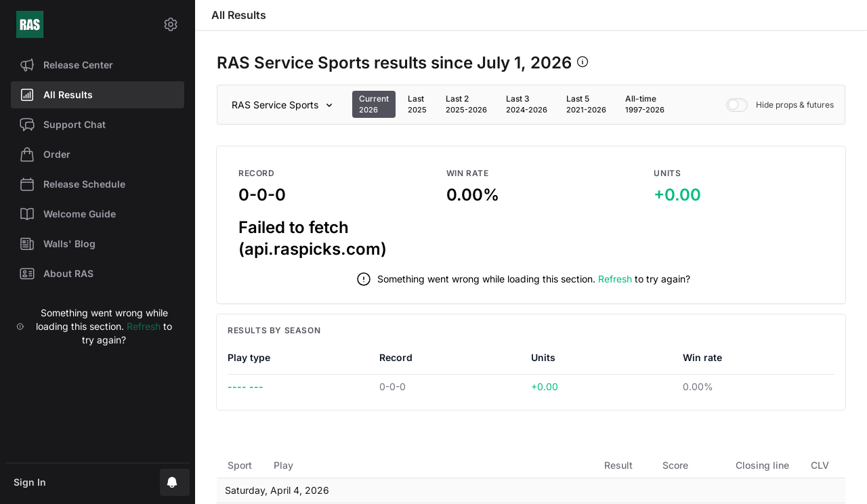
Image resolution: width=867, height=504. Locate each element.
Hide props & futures (780, 105)
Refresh (144, 326)
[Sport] (284, 105)
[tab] (374, 104)
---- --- (246, 386)
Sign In (30, 482)
